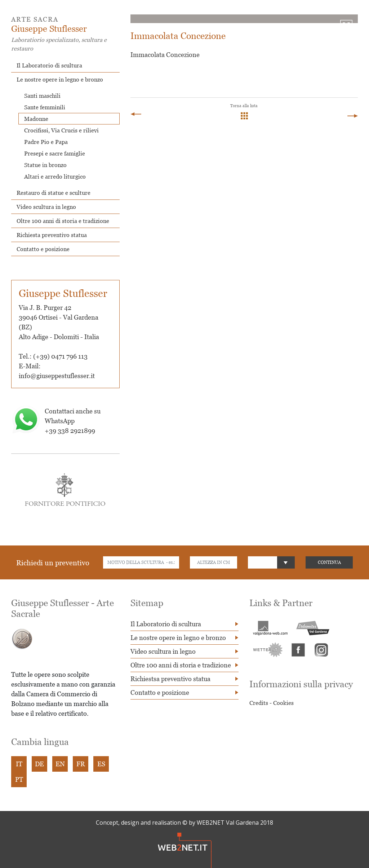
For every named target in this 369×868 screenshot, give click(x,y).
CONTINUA (329, 562)
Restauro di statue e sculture (54, 193)
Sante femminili (45, 107)
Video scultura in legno (46, 207)
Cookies (283, 703)
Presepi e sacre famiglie (55, 153)
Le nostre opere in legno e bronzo (60, 79)
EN (60, 764)
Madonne (36, 119)
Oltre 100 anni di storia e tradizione (63, 221)
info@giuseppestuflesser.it (57, 376)
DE (39, 764)
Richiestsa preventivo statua (170, 679)
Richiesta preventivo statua (52, 235)
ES (101, 764)
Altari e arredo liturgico (55, 176)
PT (19, 779)
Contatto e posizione (43, 249)
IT (19, 764)
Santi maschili (42, 96)
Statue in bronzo (45, 165)
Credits (259, 703)
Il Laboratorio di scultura (49, 65)
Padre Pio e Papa (46, 142)
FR (81, 764)
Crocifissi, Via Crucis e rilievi (61, 130)
